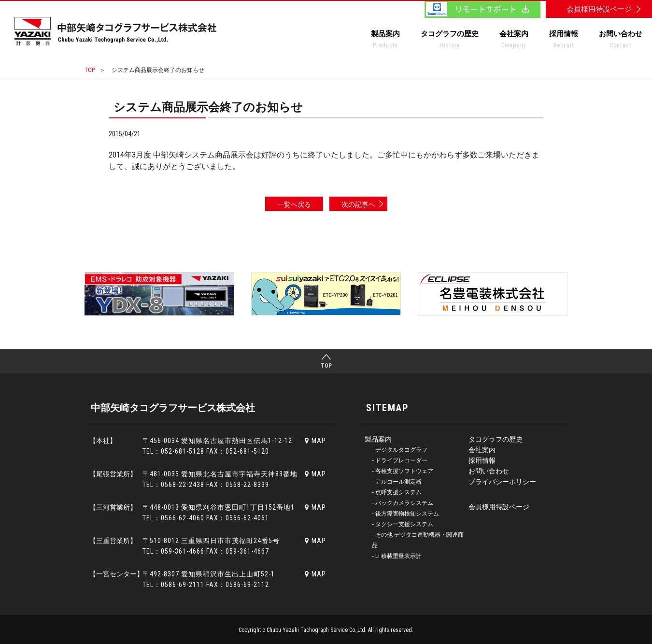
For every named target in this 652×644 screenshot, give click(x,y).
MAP (315, 441)
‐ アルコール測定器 (397, 482)
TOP (90, 70)
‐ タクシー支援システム (403, 524)
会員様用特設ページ (499, 507)
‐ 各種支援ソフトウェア (403, 471)
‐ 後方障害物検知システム (405, 514)
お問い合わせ (621, 41)
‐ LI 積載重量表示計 (397, 556)
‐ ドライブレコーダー (400, 460)
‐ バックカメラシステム (403, 503)
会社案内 (514, 41)
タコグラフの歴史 (450, 41)
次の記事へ (358, 204)
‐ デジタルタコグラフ (400, 450)
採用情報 (564, 41)
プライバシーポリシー (502, 482)
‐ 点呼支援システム (397, 492)
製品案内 (385, 41)
